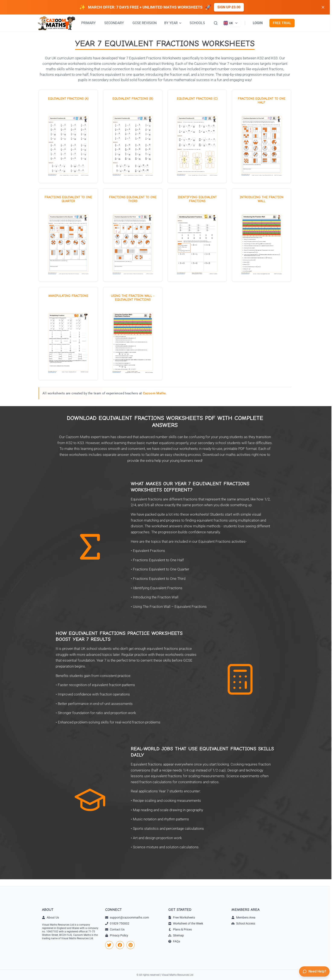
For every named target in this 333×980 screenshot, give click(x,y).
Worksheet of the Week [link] (186, 923)
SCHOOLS (197, 23)
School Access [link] (243, 923)
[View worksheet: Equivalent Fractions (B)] (133, 136)
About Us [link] (50, 917)
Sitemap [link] (176, 935)
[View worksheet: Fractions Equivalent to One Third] (133, 235)
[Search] (216, 23)
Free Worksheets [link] (182, 917)
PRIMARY (89, 23)
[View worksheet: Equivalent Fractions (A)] (68, 136)
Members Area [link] (243, 917)
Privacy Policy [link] (117, 935)
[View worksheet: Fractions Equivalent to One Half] (262, 136)
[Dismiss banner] (323, 7)
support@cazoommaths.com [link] (127, 917)
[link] (109, 945)
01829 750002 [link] (117, 923)
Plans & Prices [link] (180, 929)
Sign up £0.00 (229, 7)
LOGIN (258, 23)
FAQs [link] (174, 941)
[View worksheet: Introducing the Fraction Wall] (262, 235)
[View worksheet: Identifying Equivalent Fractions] (197, 235)
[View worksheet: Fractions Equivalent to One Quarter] (68, 235)
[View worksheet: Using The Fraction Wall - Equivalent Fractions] (133, 334)
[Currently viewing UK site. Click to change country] (231, 23)
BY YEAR (173, 23)
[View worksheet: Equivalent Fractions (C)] (197, 136)
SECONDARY (114, 23)
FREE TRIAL (282, 23)
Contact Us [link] (115, 929)
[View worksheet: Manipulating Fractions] (68, 334)
